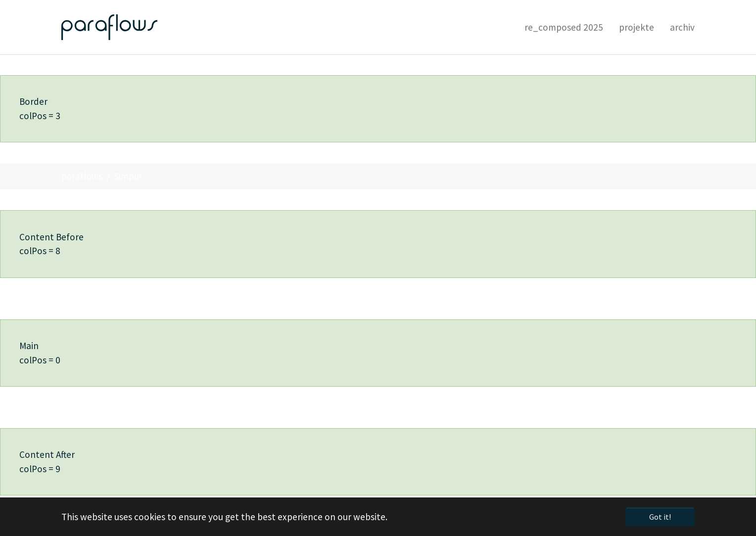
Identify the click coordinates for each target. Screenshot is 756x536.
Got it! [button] (660, 517)
